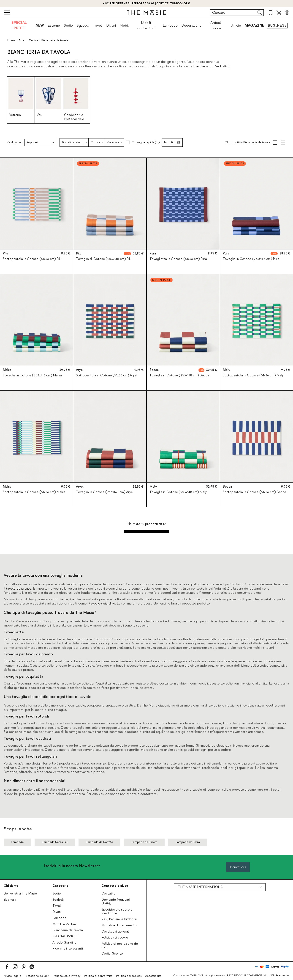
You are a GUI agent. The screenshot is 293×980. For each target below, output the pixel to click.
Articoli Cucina (216, 25)
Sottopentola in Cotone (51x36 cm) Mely (253, 376)
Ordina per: (15, 142)
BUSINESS (277, 25)
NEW (40, 25)
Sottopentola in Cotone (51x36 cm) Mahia (34, 492)
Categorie (60, 886)
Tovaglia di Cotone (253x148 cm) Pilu (104, 259)
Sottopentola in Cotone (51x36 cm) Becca (254, 492)
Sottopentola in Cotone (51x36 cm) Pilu (32, 259)
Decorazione (191, 25)
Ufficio (236, 25)
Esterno (54, 25)
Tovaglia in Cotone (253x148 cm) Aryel (105, 492)
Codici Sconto (112, 954)
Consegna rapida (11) (145, 142)
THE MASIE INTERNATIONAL (201, 887)
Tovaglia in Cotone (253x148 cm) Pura (251, 259)
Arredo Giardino (64, 943)
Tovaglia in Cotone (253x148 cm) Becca (179, 376)
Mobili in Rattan (64, 924)
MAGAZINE (254, 25)
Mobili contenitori (146, 25)
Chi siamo (11, 886)
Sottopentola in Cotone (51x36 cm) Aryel (107, 376)
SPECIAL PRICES (65, 936)
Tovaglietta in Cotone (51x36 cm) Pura (178, 259)
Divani (111, 25)
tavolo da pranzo (19, 589)
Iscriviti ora (238, 867)
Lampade (170, 25)
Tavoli (98, 25)
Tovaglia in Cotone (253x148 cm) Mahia (32, 376)
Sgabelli (83, 25)
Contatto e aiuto (115, 886)
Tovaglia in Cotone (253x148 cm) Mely (178, 492)
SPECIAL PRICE (19, 25)
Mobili (124, 25)
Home (11, 40)
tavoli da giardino (102, 604)
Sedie (68, 25)
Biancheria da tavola (68, 930)
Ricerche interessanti (68, 949)
